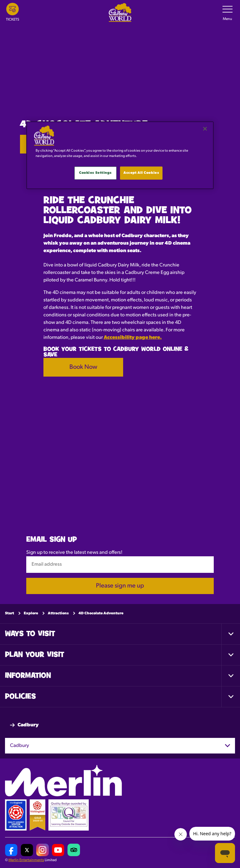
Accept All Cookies (141, 173)
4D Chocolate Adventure (101, 613)
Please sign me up (120, 586)
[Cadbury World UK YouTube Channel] (58, 850)
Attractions (58, 613)
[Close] (205, 129)
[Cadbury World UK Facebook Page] (11, 850)
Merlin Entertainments (26, 861)
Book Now (83, 367)
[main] (120, 155)
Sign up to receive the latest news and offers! (74, 553)
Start (10, 613)
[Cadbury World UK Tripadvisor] (74, 850)
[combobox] (120, 746)
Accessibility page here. (133, 338)
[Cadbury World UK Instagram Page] (42, 850)
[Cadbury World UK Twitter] (27, 850)
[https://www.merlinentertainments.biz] (63, 781)
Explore (31, 613)
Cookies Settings (95, 173)
